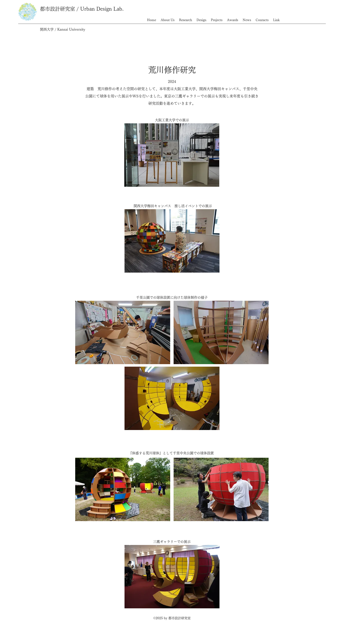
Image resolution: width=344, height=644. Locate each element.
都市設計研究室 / (60, 9)
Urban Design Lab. (102, 9)
